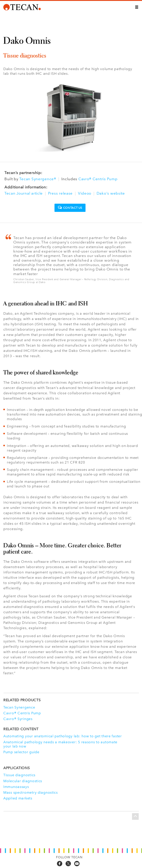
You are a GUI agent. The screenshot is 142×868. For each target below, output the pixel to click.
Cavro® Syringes (18, 719)
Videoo (85, 193)
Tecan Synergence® (38, 179)
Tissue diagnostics (19, 775)
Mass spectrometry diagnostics (31, 792)
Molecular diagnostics (23, 781)
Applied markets (18, 798)
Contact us (70, 208)
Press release (60, 193)
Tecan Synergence (19, 707)
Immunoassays (16, 787)
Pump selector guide (21, 752)
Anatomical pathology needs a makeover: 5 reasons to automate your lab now (60, 744)
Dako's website (111, 193)
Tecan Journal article (24, 193)
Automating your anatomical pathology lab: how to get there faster (63, 736)
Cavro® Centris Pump (98, 179)
